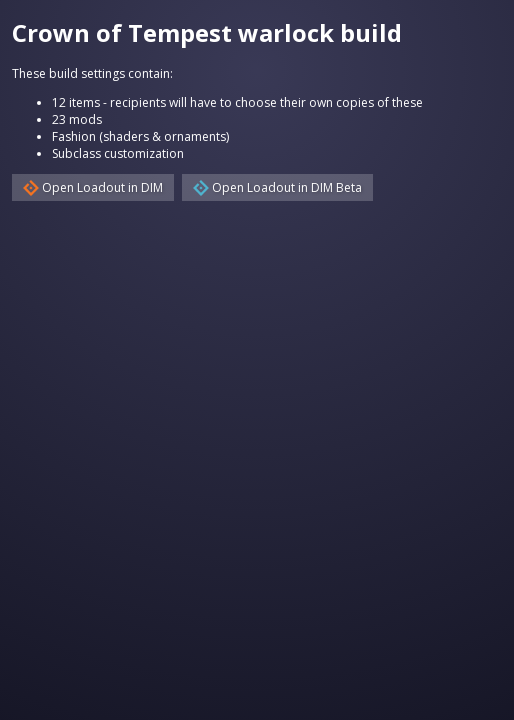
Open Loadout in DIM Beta (277, 187)
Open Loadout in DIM (93, 187)
